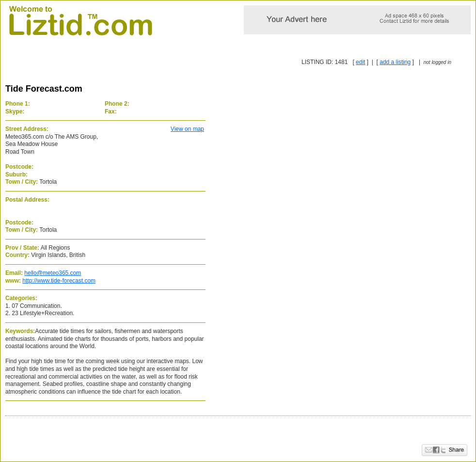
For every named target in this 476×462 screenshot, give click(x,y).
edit (360, 62)
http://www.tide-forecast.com (59, 281)
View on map (187, 129)
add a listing (395, 62)
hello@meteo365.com (53, 273)
